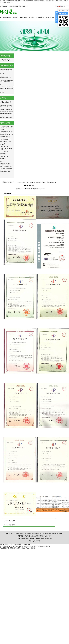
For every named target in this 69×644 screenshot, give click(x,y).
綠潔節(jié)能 (64, 11)
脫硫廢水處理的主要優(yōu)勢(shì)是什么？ (13, 110)
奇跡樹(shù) (28, 538)
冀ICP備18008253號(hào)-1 (35, 533)
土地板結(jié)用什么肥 (30, 536)
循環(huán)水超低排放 (7, 137)
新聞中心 (15, 18)
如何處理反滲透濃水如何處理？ (10, 106)
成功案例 (32, 18)
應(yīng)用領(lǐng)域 (24, 19)
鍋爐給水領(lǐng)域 (6, 77)
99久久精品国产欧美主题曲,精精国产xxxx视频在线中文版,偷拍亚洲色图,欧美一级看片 (25, 546)
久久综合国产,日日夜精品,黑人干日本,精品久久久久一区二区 (18, 548)
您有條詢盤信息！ (62, 6)
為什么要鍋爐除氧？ (6, 117)
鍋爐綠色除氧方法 (6, 102)
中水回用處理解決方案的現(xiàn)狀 (11, 113)
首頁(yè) (32, 182)
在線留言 (48, 18)
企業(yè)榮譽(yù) (40, 19)
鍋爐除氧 (6, 139)
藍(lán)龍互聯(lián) (47, 538)
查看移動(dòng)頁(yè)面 (44, 536)
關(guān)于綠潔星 (7, 19)
